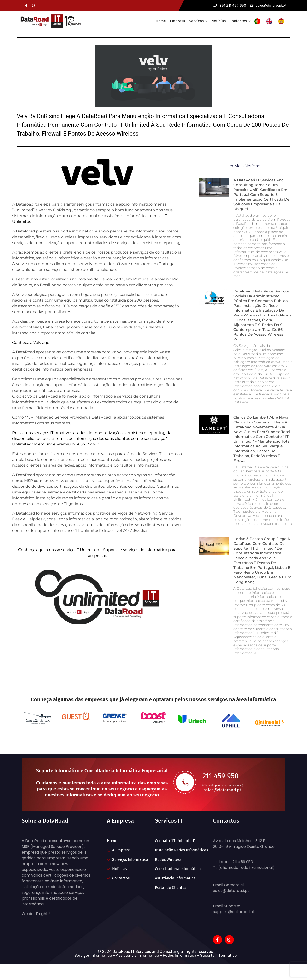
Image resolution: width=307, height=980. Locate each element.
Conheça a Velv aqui (31, 340)
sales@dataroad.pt (268, 6)
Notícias (218, 21)
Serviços (196, 21)
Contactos (238, 21)
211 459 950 (221, 790)
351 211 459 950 (230, 6)
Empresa (177, 21)
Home (161, 21)
